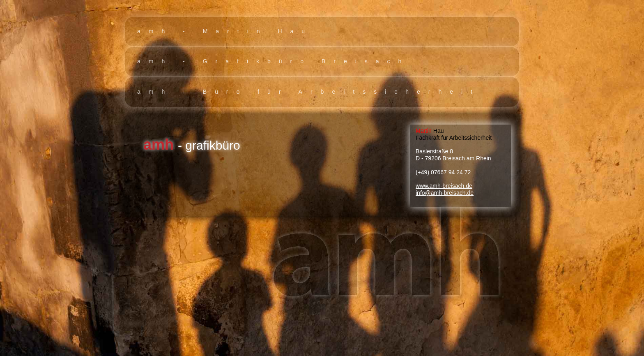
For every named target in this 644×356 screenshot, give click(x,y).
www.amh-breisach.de (444, 186)
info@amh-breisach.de (445, 193)
